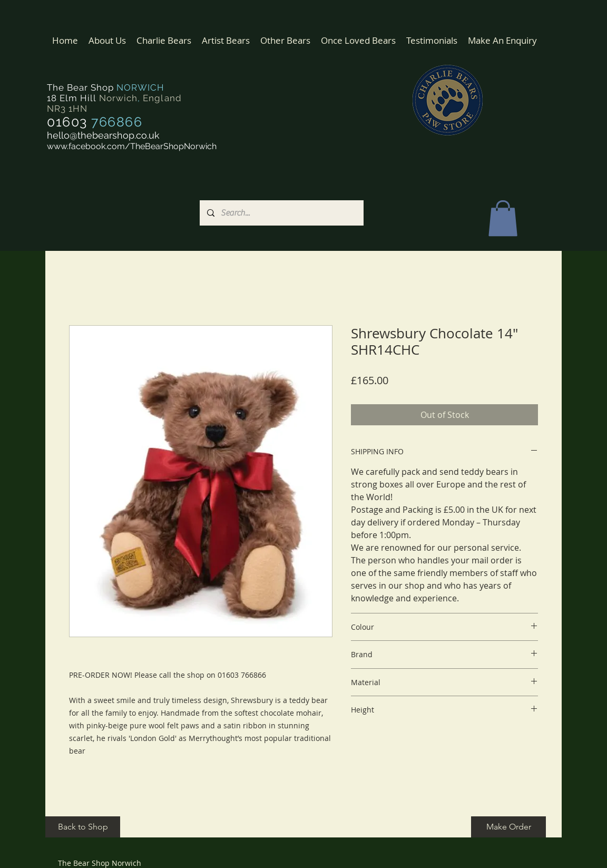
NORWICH (140, 87)
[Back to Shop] (83, 827)
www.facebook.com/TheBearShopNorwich (132, 146)
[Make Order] (508, 827)
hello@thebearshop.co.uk (103, 135)
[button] (164, 40)
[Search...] (281, 213)
